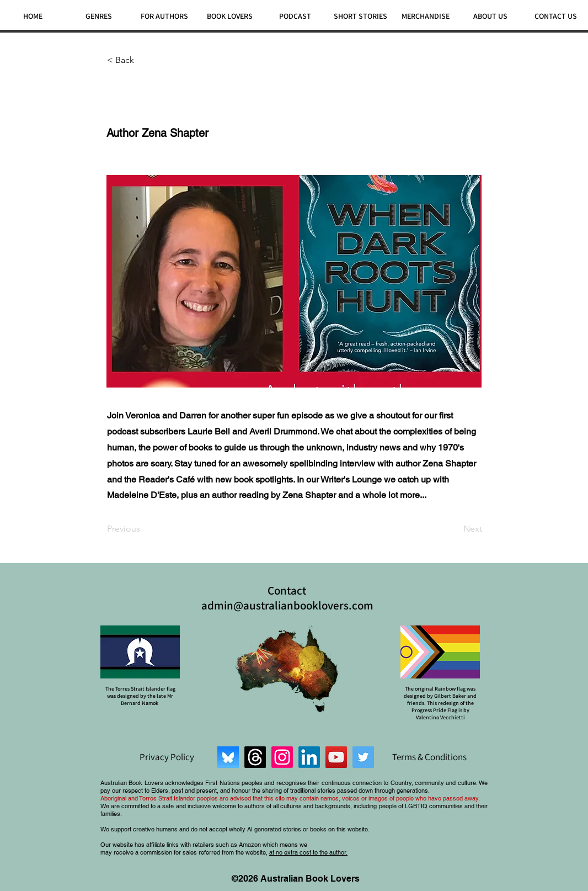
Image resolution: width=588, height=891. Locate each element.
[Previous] (143, 529)
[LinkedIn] (309, 757)
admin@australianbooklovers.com (287, 605)
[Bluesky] (228, 757)
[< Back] (143, 60)
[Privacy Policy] (167, 757)
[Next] (455, 529)
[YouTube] (336, 757)
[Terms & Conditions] (429, 757)
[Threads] (255, 757)
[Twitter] (363, 757)
